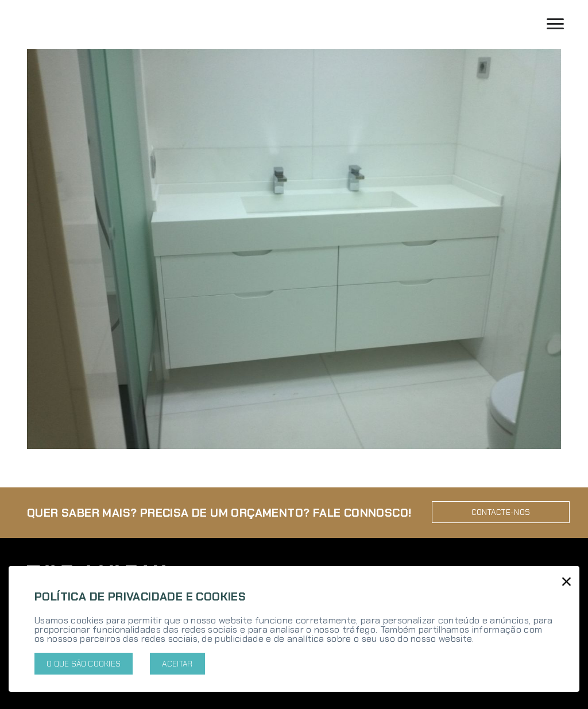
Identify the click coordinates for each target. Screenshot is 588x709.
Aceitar (177, 664)
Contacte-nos (501, 509)
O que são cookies (84, 664)
